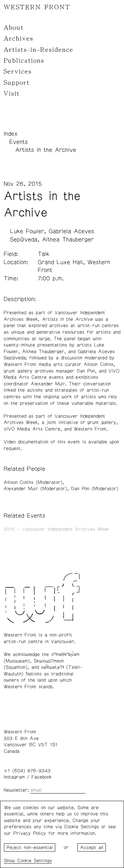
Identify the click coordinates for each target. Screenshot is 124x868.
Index (11, 134)
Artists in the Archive (46, 150)
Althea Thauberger (68, 240)
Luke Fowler (27, 231)
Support (17, 83)
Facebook (41, 777)
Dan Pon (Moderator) (95, 489)
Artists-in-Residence (39, 50)
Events (19, 142)
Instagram (14, 777)
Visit (12, 94)
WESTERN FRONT (37, 7)
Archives (19, 39)
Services (18, 72)
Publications (24, 61)
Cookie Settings (35, 861)
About (14, 28)
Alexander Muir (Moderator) (35, 489)
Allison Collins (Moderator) (33, 482)
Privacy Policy (30, 833)
